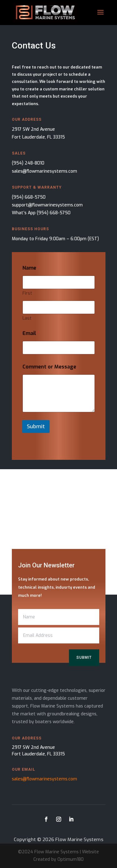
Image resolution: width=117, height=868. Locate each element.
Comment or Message (49, 367)
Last (27, 318)
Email (31, 333)
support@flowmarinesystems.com (47, 205)
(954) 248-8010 (28, 163)
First (27, 293)
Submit (36, 426)
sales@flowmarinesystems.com (44, 171)
